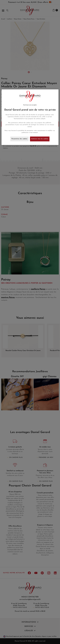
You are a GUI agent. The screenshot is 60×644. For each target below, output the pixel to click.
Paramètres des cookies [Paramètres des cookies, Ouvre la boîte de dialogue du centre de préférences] (19, 139)
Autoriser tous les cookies (40, 139)
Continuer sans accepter (30, 105)
